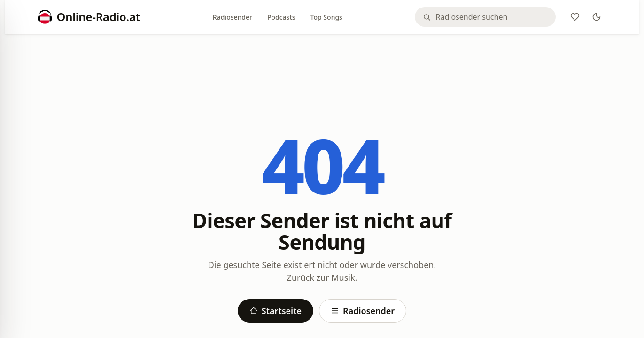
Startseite (275, 311)
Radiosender (233, 17)
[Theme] (597, 17)
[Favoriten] (575, 17)
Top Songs (326, 17)
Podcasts (281, 17)
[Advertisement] (322, 67)
